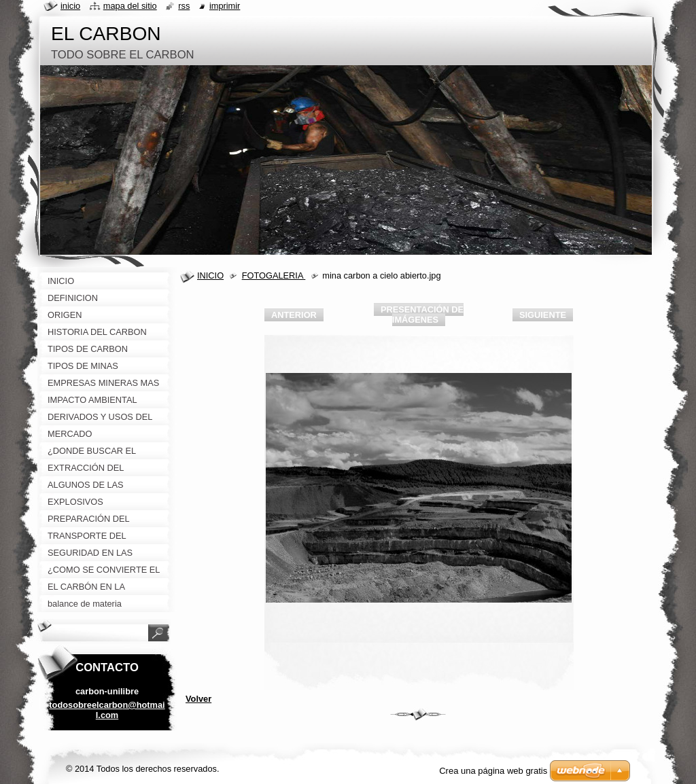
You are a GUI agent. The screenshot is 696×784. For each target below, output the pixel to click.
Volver (198, 699)
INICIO (210, 275)
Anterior (294, 315)
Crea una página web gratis (493, 771)
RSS (184, 6)
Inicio (70, 6)
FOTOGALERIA (274, 275)
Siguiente (543, 315)
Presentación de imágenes (422, 315)
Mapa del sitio (130, 6)
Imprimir (225, 6)
